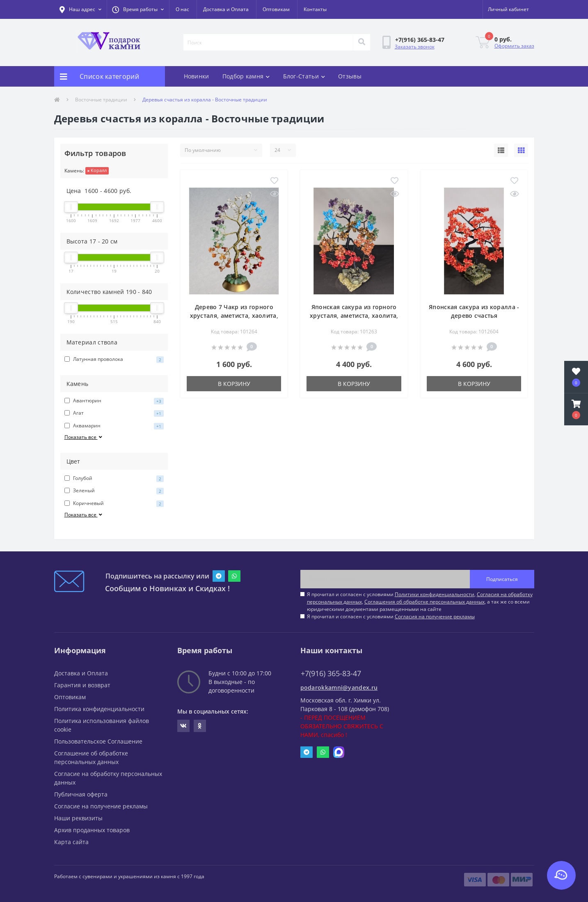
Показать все (84, 437)
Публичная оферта (81, 794)
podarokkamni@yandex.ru (339, 687)
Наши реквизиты (78, 818)
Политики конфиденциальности (435, 594)
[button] (138, 9)
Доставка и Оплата (226, 9)
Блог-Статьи (304, 76)
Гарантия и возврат (82, 685)
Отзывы (350, 76)
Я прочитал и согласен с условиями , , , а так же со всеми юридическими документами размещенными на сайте (420, 602)
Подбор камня (246, 76)
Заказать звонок (415, 47)
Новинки (197, 76)
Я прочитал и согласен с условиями (391, 616)
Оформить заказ (514, 46)
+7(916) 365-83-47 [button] (331, 674)
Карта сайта (71, 842)
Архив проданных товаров (92, 830)
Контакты (315, 9)
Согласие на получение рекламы (101, 806)
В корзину (234, 384)
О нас (182, 9)
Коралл (97, 170)
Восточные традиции (101, 100)
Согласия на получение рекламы (435, 616)
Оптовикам (276, 9)
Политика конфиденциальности (99, 709)
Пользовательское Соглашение (98, 741)
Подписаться (502, 579)
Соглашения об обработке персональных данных (424, 602)
